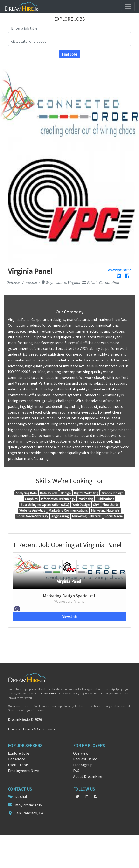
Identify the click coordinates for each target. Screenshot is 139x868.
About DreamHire (88, 776)
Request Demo (85, 759)
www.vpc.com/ (119, 270)
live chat (21, 796)
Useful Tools (18, 765)
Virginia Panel (69, 581)
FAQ (76, 771)
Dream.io (48, 693)
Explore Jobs (19, 753)
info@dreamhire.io (28, 805)
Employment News (24, 771)
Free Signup (83, 765)
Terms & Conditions (39, 729)
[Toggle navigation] (128, 7)
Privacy (14, 729)
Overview (81, 753)
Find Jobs (70, 54)
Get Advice (17, 759)
